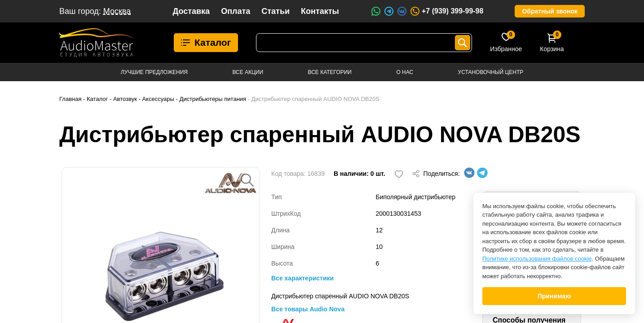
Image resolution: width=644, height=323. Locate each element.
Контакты (320, 11)
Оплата (236, 11)
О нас (405, 72)
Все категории (330, 72)
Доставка (191, 11)
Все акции (248, 72)
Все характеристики (302, 278)
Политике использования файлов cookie (537, 259)
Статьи (276, 11)
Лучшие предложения (154, 72)
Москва (117, 11)
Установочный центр (491, 72)
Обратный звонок (550, 11)
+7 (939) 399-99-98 (446, 11)
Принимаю (554, 296)
